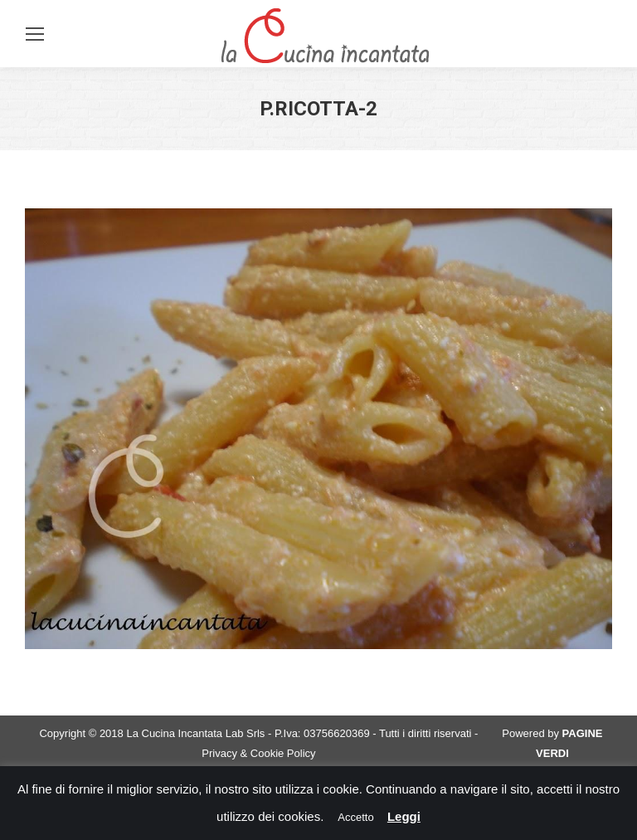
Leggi (404, 816)
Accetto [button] (355, 817)
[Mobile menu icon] (35, 34)
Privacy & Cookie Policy (258, 753)
